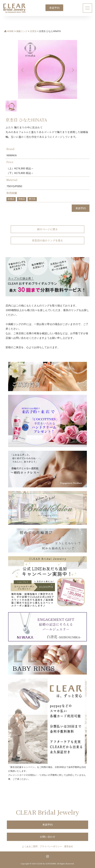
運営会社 (69, 846)
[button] (73, 70)
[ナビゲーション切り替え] (88, 8)
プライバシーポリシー (51, 846)
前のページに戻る (47, 229)
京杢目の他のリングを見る (47, 240)
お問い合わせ (47, 837)
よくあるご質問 (30, 846)
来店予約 (54, 8)
